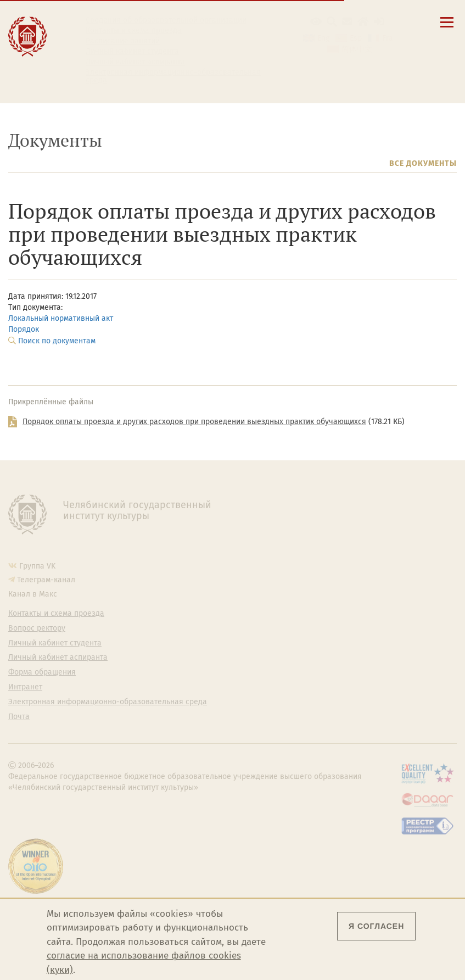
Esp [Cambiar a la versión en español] (356, 38)
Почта (19, 717)
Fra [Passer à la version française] (388, 38)
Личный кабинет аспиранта (135, 62)
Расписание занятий (123, 41)
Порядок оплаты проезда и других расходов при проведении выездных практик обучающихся (194, 422)
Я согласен (376, 926)
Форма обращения (42, 672)
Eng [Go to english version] (323, 38)
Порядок (24, 329)
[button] (316, 22)
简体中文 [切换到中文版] (357, 49)
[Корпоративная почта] (347, 22)
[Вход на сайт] (379, 22)
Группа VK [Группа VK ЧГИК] (37, 566)
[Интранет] (363, 22)
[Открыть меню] (447, 28)
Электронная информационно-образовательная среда (173, 76)
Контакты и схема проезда (134, 31)
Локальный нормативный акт (61, 318)
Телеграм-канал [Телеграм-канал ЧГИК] (46, 580)
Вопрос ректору (37, 628)
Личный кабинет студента (132, 52)
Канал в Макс (33, 594)
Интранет (25, 687)
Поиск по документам (57, 341)
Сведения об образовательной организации (166, 20)
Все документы (423, 163)
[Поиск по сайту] (332, 22)
